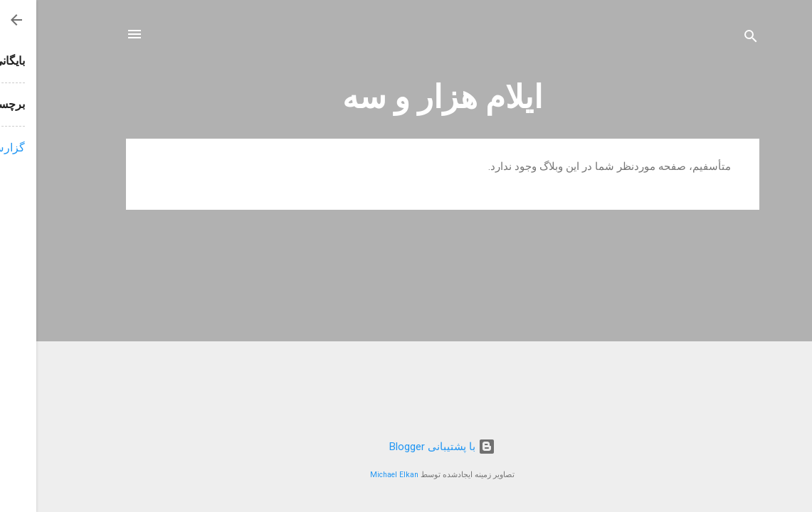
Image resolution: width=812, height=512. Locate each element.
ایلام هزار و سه (406, 97)
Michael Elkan (358, 475)
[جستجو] (715, 39)
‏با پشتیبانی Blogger (406, 447)
